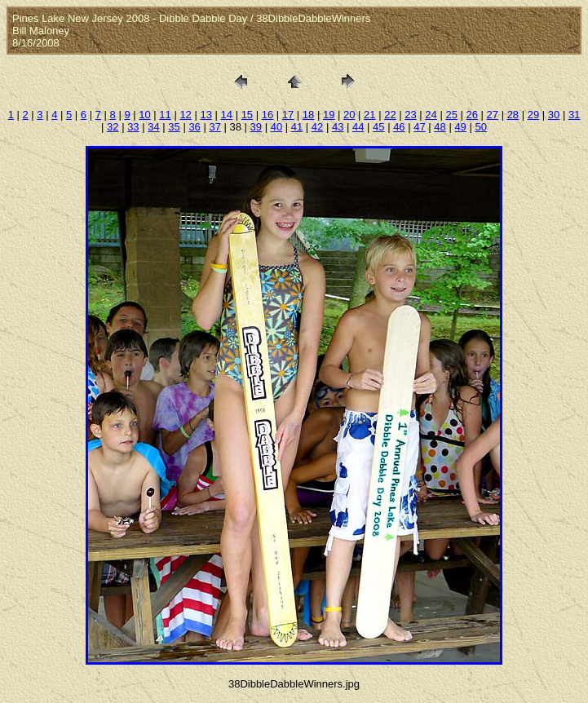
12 (185, 115)
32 (113, 127)
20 (349, 115)
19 (329, 115)
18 (308, 115)
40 (276, 127)
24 (431, 115)
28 (513, 115)
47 (419, 127)
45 (378, 127)
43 (338, 127)
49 (460, 127)
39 (256, 127)
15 (247, 115)
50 (480, 127)
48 (440, 127)
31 (574, 115)
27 (493, 115)
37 (214, 127)
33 (133, 127)
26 (471, 115)
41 (297, 127)
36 (194, 127)
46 (399, 127)
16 (267, 115)
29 (533, 115)
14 (227, 115)
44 (358, 127)
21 (369, 115)
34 (153, 127)
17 (288, 115)
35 (174, 127)
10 (144, 115)
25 (451, 115)
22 (390, 115)
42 (317, 127)
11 (165, 115)
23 (410, 115)
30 (554, 115)
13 (206, 115)
